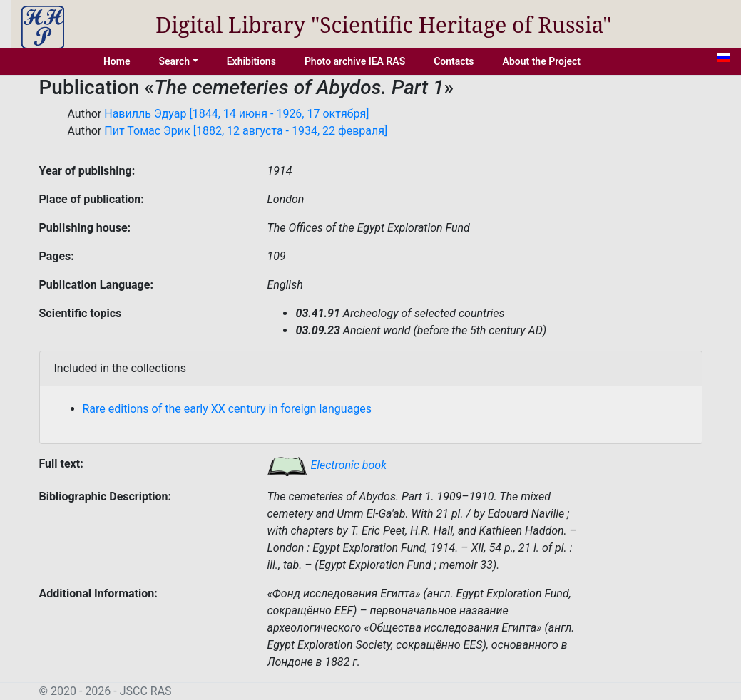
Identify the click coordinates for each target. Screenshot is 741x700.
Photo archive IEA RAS (355, 61)
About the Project (542, 61)
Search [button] (174, 61)
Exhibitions (251, 61)
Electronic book (327, 465)
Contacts (454, 61)
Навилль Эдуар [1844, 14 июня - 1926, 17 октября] (236, 114)
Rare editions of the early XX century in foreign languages (228, 409)
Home (117, 61)
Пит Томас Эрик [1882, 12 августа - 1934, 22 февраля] (246, 131)
